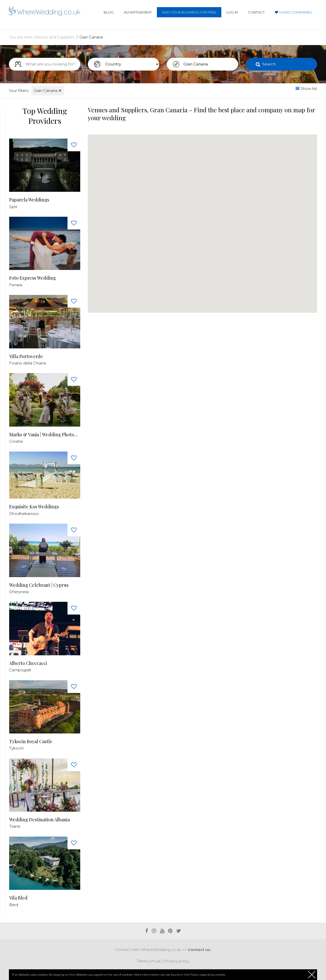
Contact (256, 12)
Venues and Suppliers (54, 37)
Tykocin (16, 748)
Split (13, 207)
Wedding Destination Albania (39, 820)
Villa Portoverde (26, 356)
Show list (306, 89)
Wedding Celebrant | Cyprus (39, 585)
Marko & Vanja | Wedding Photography (45, 435)
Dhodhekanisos (24, 514)
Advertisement (138, 12)
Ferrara (16, 285)
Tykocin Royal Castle (31, 741)
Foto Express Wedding (32, 278)
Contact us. (199, 950)
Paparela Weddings (29, 200)
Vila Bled (18, 898)
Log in (232, 12)
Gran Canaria (91, 37)
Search (269, 64)
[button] (101, 311)
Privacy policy (177, 961)
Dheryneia (19, 592)
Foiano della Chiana (28, 363)
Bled (14, 905)
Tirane (15, 826)
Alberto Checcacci (28, 663)
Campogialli (20, 670)
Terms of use (149, 961)
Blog (109, 12)
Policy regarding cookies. (208, 975)
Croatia (16, 441)
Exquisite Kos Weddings (34, 507)
